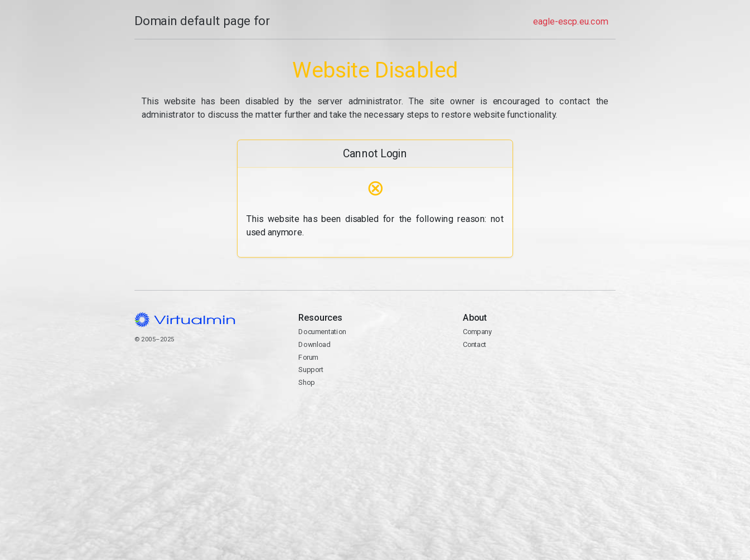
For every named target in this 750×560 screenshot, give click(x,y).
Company (477, 332)
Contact (474, 344)
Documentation (322, 332)
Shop (306, 382)
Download (314, 344)
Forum (308, 357)
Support (311, 370)
